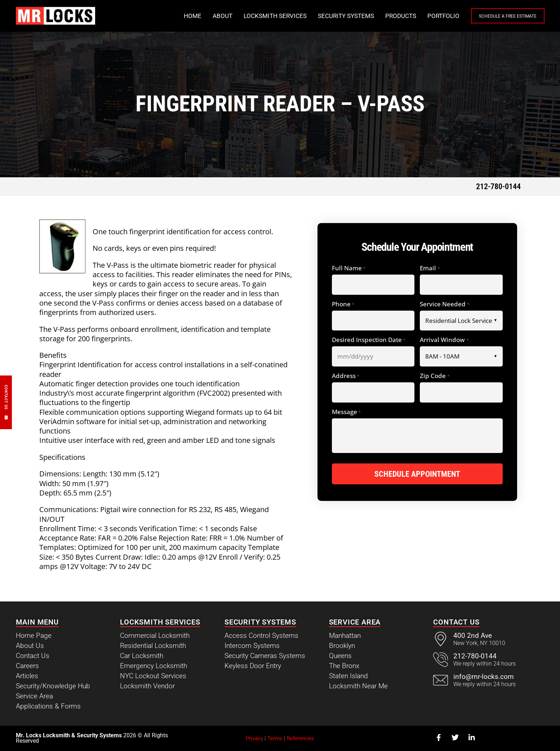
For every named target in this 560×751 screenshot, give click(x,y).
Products (377, 16)
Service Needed (445, 304)
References (300, 738)
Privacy (254, 738)
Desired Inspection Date (369, 340)
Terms (275, 738)
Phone (343, 304)
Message (346, 412)
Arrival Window (444, 340)
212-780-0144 (498, 186)
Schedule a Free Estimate (496, 16)
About (199, 16)
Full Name (349, 268)
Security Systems (322, 16)
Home (169, 16)
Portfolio (420, 16)
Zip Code (435, 376)
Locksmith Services (251, 16)
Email (430, 268)
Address (346, 376)
